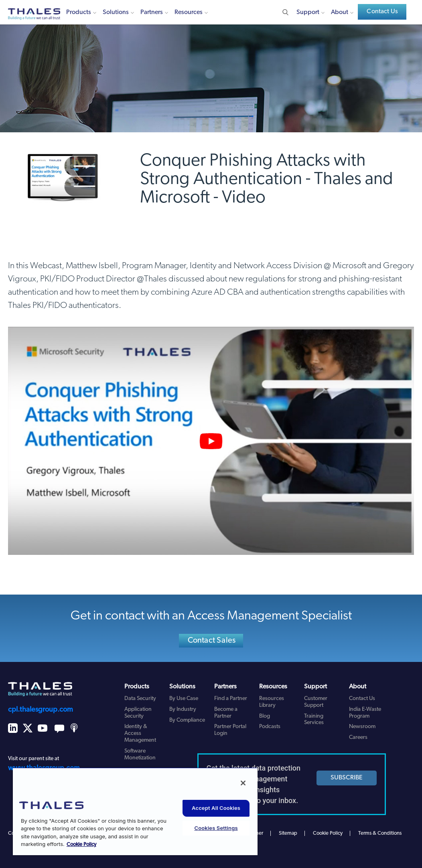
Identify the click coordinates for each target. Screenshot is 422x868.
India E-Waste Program (365, 713)
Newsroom (362, 727)
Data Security (140, 699)
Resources (189, 12)
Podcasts (270, 727)
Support (308, 12)
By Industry (183, 709)
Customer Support (316, 702)
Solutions (116, 12)
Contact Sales (212, 641)
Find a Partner (231, 699)
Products (79, 12)
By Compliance (187, 720)
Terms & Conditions (380, 833)
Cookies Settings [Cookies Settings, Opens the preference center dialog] (216, 828)
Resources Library (272, 702)
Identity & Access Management (140, 733)
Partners (152, 12)
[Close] (243, 783)
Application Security (138, 713)
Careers (358, 737)
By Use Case (184, 699)
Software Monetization (140, 755)
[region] (135, 811)
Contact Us (382, 12)
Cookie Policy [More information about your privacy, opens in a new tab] (81, 845)
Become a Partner (226, 713)
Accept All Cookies (216, 808)
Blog (265, 716)
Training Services (314, 720)
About (340, 12)
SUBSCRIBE (347, 778)
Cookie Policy (328, 833)
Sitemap (288, 833)
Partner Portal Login (230, 730)
